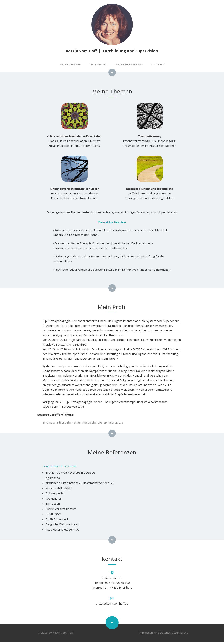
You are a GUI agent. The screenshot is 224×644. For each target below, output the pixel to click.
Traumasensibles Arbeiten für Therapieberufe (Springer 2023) (83, 422)
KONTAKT (158, 64)
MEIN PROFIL (98, 64)
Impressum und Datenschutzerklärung (164, 633)
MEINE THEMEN (70, 64)
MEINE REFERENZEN (129, 64)
